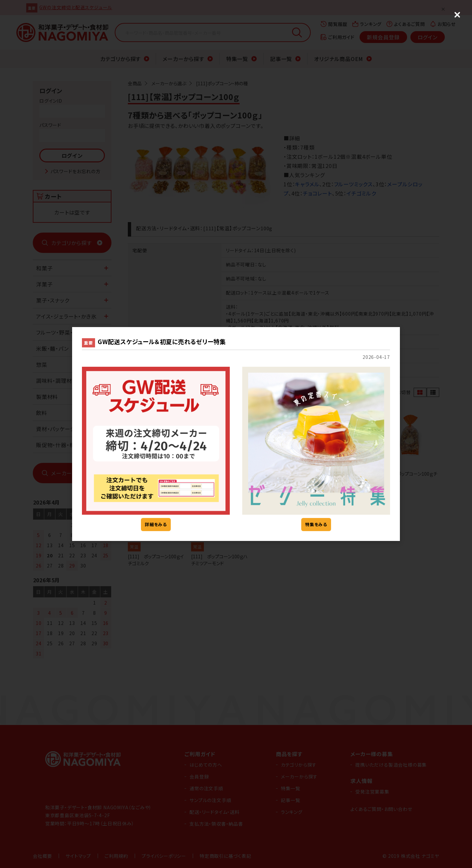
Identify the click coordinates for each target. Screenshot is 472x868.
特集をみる (316, 524)
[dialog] (236, 434)
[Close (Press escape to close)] (457, 15)
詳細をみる (156, 524)
